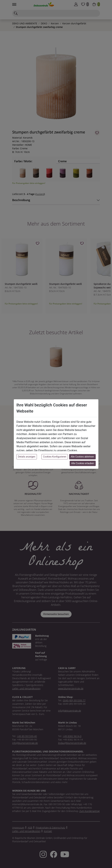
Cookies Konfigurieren (55, 457)
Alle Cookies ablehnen (82, 457)
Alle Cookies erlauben (83, 463)
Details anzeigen (27, 457)
